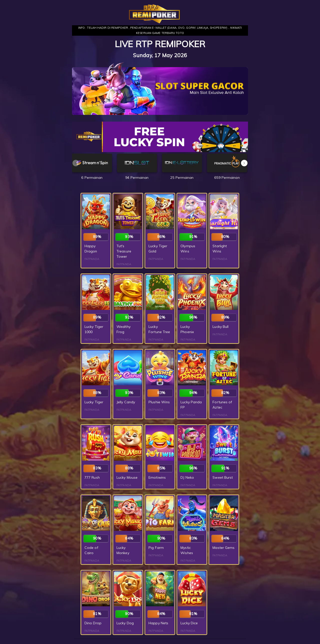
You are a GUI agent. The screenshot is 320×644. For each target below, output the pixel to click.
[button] (244, 163)
